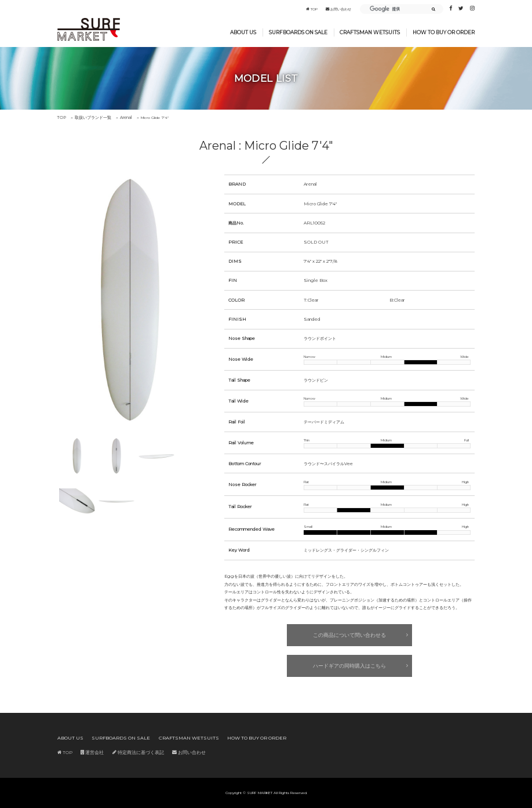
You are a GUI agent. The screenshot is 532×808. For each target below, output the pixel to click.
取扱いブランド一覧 (89, 118)
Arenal (119, 118)
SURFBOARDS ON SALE (298, 32)
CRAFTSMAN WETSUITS (370, 32)
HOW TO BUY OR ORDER (444, 32)
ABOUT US (243, 32)
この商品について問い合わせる (349, 635)
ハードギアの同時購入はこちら (349, 665)
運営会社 (87, 751)
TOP (312, 9)
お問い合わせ (338, 9)
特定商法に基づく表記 (129, 751)
